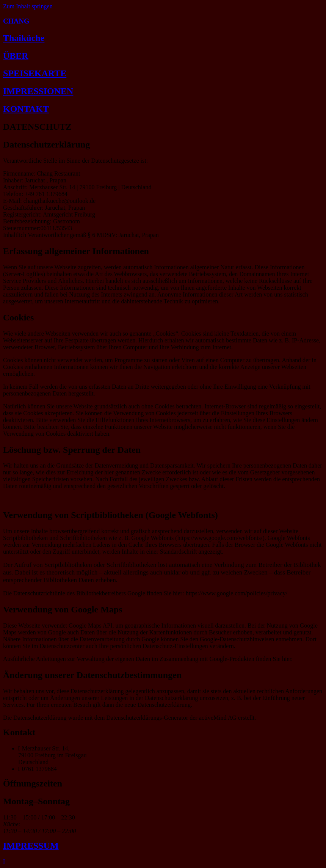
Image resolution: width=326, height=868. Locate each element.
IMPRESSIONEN (38, 91)
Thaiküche (24, 38)
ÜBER (16, 56)
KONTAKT (26, 109)
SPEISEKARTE (35, 73)
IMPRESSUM (31, 846)
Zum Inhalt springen (28, 6)
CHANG (16, 21)
